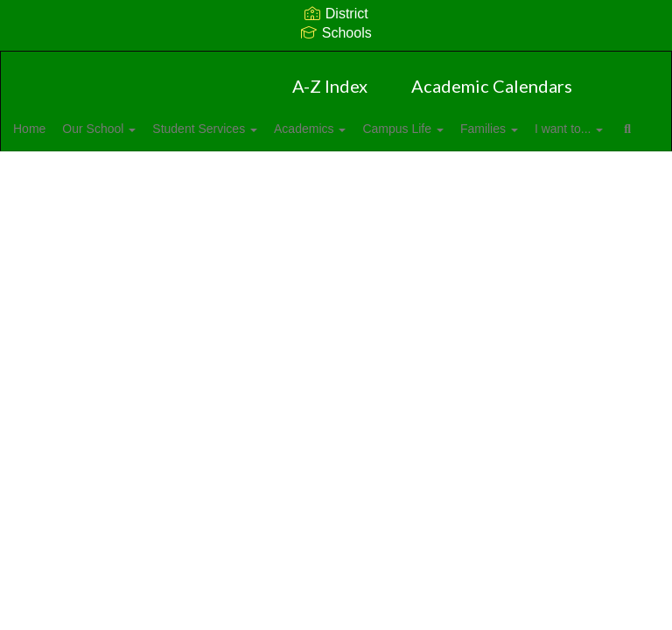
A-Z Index (330, 86)
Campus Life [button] (468, 129)
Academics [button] (366, 129)
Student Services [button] (251, 129)
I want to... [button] (74, 172)
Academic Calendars (492, 86)
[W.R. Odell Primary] (336, 63)
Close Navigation (223, 179)
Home (56, 129)
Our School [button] (136, 129)
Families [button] (564, 129)
